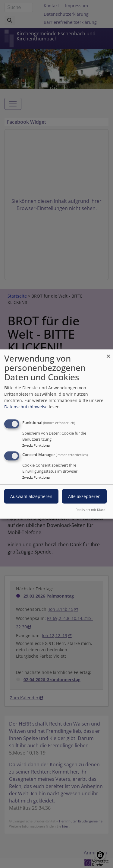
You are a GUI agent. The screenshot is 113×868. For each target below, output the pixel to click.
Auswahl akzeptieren (31, 496)
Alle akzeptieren (84, 496)
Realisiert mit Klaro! (91, 509)
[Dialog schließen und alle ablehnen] (108, 353)
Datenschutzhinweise (26, 407)
